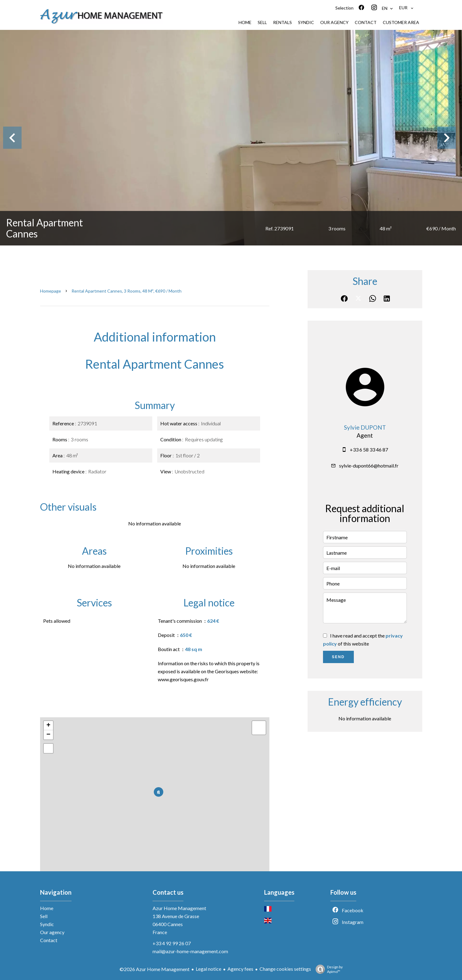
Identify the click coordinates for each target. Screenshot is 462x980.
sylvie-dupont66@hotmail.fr (369, 466)
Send (338, 657)
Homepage (51, 291)
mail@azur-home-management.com (190, 951)
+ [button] (48, 726)
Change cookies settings (285, 969)
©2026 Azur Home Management (155, 969)
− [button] (48, 735)
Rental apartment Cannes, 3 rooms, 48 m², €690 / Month (127, 291)
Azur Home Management (179, 908)
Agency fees (240, 969)
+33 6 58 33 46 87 (369, 450)
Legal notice (209, 969)
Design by (328, 969)
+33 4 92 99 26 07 (172, 943)
